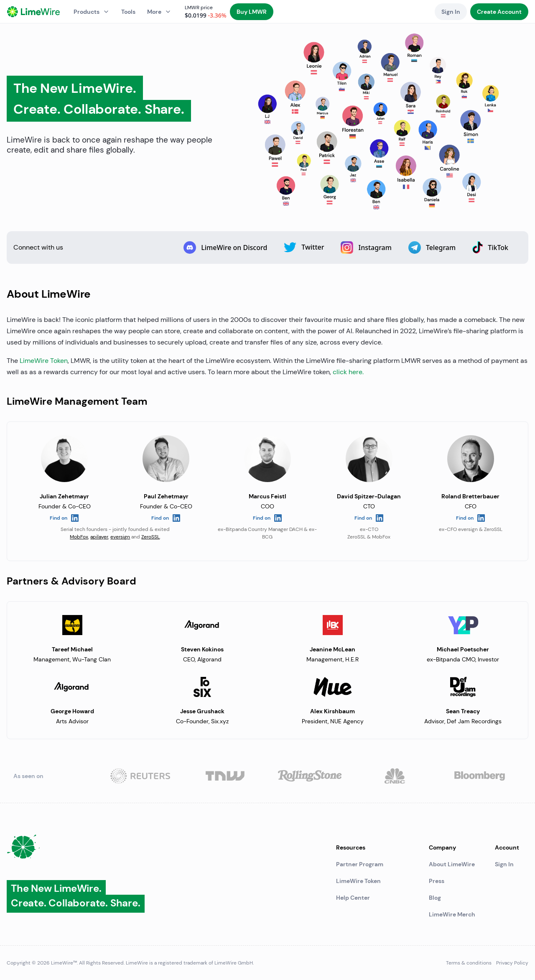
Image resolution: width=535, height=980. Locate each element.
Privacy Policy (512, 963)
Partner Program (360, 864)
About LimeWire (452, 864)
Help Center (353, 898)
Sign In (504, 864)
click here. (348, 372)
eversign (120, 537)
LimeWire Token (44, 361)
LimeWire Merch (452, 914)
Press (437, 881)
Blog (435, 898)
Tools (128, 12)
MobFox (79, 537)
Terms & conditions (469, 963)
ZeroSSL (150, 537)
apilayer (99, 537)
